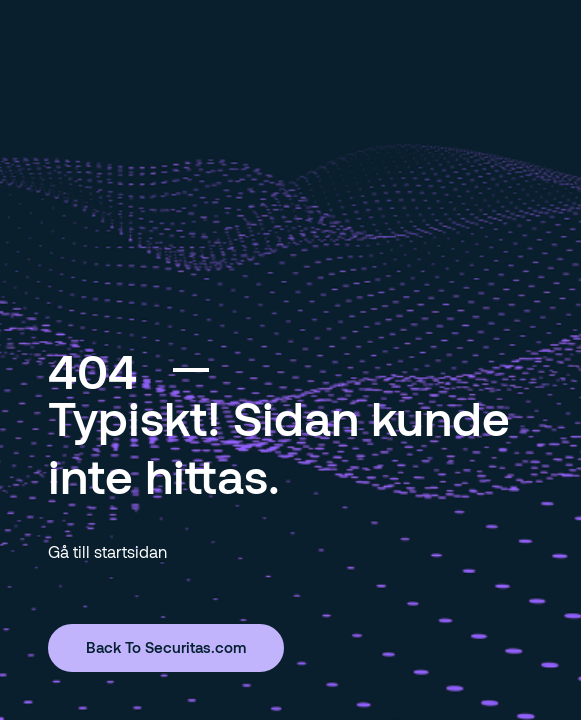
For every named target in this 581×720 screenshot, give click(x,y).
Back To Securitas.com (166, 647)
